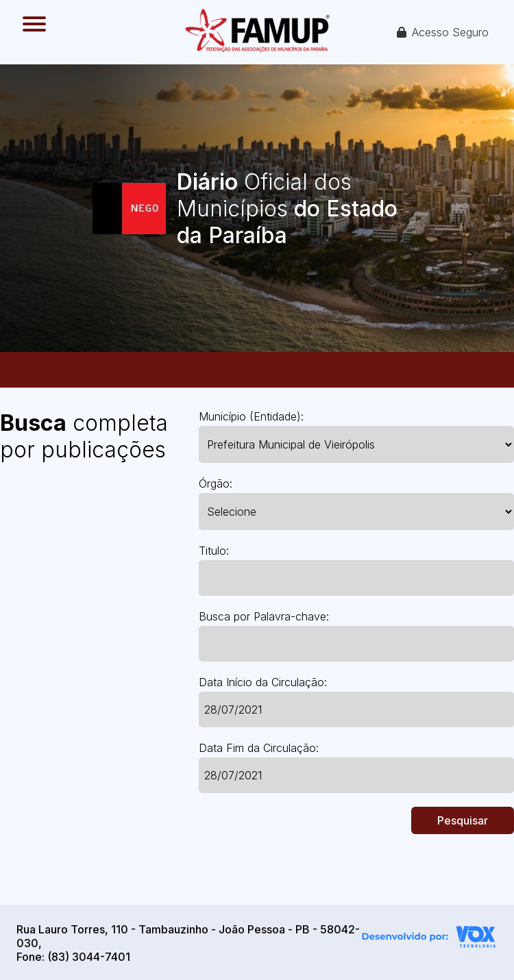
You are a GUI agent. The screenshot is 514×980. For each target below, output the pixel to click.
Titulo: (214, 551)
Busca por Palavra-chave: (264, 616)
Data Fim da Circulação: (259, 748)
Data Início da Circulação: (263, 682)
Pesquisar (463, 820)
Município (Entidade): (251, 416)
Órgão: (216, 483)
